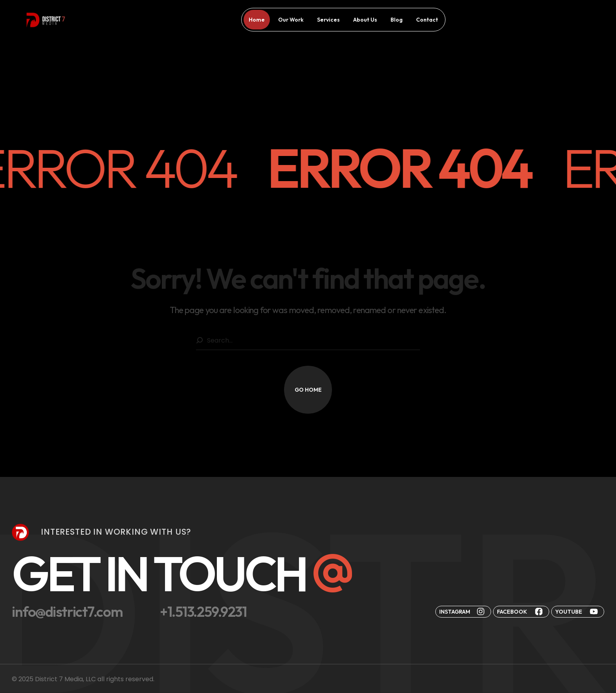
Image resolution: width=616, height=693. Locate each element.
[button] (308, 390)
